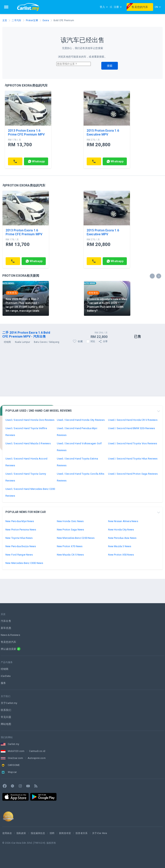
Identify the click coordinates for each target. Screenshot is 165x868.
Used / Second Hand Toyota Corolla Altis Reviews (81, 477)
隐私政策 (21, 833)
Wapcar (12, 772)
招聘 (52, 833)
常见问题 (6, 717)
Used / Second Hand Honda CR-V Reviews (133, 420)
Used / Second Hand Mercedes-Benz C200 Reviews (30, 492)
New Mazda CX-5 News (70, 555)
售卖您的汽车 (137, 6)
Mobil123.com (16, 751)
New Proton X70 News (70, 546)
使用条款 (7, 833)
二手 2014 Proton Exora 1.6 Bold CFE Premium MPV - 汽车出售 (26, 335)
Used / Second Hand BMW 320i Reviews (131, 428)
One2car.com (15, 758)
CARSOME (14, 765)
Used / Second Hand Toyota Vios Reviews (133, 443)
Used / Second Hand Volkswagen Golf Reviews (79, 447)
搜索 (110, 66)
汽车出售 (6, 621)
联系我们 (6, 710)
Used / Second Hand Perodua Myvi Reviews (77, 432)
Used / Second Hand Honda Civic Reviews (30, 420)
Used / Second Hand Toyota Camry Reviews (26, 477)
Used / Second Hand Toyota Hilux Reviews (133, 459)
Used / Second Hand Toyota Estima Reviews (77, 462)
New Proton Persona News (21, 530)
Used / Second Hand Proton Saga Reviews (133, 474)
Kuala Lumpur (22, 342)
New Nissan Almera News (123, 521)
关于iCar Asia (100, 833)
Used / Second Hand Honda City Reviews (81, 420)
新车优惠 (6, 628)
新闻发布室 (65, 833)
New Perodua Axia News (122, 538)
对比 (93, 341)
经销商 (5, 669)
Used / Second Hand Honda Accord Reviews (26, 462)
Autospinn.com (37, 758)
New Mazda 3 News (120, 546)
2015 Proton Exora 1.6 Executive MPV (103, 133)
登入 (104, 7)
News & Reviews (10, 635)
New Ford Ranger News (19, 555)
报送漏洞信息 (38, 833)
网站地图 (6, 724)
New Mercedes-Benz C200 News (76, 538)
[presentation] (152, 276)
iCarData (6, 676)
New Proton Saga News (71, 530)
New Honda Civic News (70, 521)
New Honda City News (121, 530)
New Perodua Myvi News (20, 521)
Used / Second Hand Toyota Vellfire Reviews (26, 432)
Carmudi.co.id (37, 751)
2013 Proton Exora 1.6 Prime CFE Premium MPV (26, 133)
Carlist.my (13, 744)
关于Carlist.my (9, 703)
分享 (103, 341)
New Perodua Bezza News (21, 546)
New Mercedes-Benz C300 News (24, 563)
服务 (3, 683)
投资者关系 (82, 833)
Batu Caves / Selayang (47, 342)
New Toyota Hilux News (19, 538)
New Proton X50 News (121, 555)
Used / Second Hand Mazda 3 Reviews (28, 443)
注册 (118, 7)
